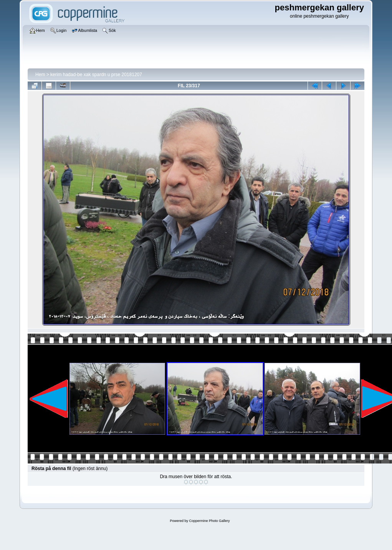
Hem (40, 75)
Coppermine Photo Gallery (209, 521)
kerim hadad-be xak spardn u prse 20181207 (96, 75)
